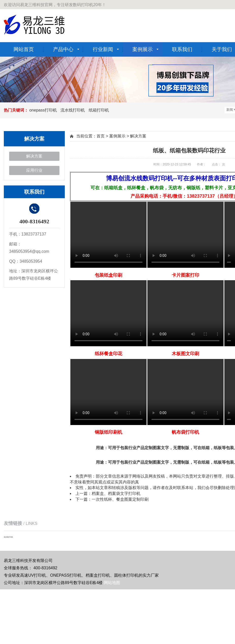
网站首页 (24, 49)
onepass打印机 (43, 110)
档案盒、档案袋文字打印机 (116, 493)
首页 (101, 136)
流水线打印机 (73, 110)
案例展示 (143, 49)
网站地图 (112, 583)
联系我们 (182, 49)
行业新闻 (103, 49)
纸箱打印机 (99, 110)
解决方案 (34, 156)
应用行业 (34, 170)
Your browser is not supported (108, 235)
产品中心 (63, 49)
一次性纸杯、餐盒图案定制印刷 (120, 499)
